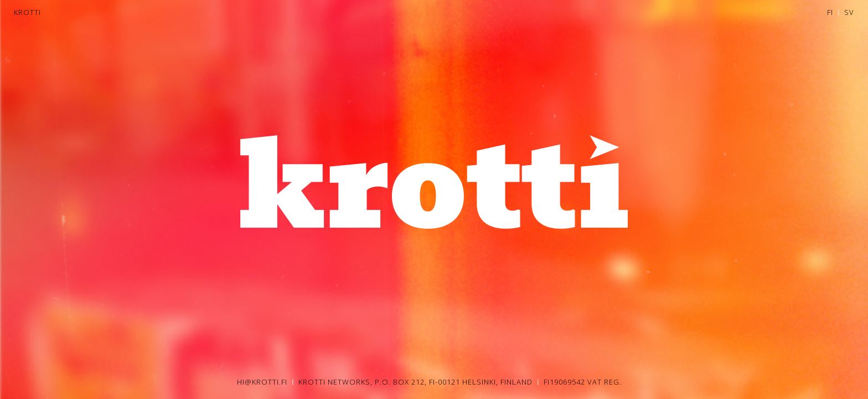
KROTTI (27, 12)
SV (849, 12)
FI (830, 12)
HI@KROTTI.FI (262, 382)
